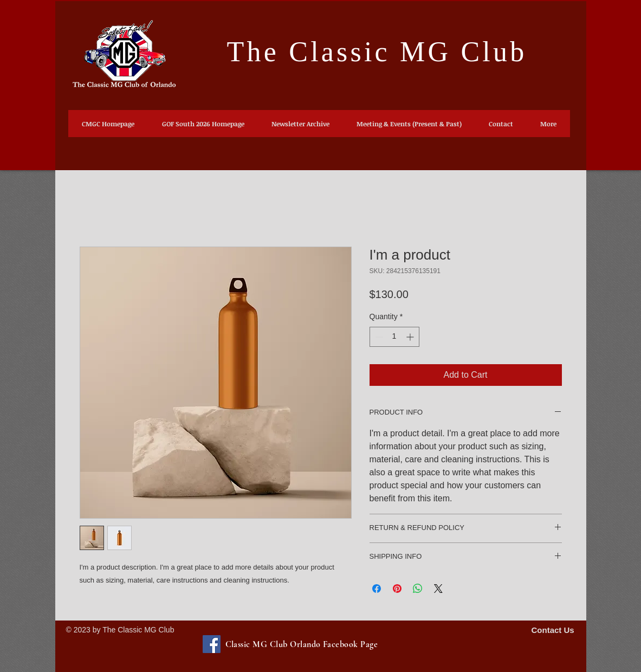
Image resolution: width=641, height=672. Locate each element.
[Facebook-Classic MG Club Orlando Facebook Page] (212, 644)
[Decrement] (378, 337)
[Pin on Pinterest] (397, 589)
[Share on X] (438, 589)
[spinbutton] (394, 337)
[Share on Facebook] (377, 589)
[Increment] (411, 337)
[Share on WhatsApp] (418, 589)
